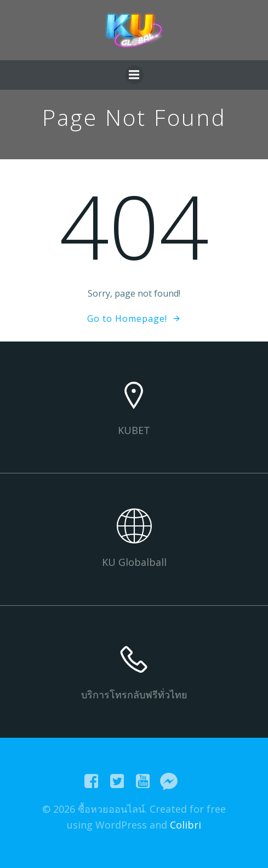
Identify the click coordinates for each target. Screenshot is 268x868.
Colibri (186, 825)
